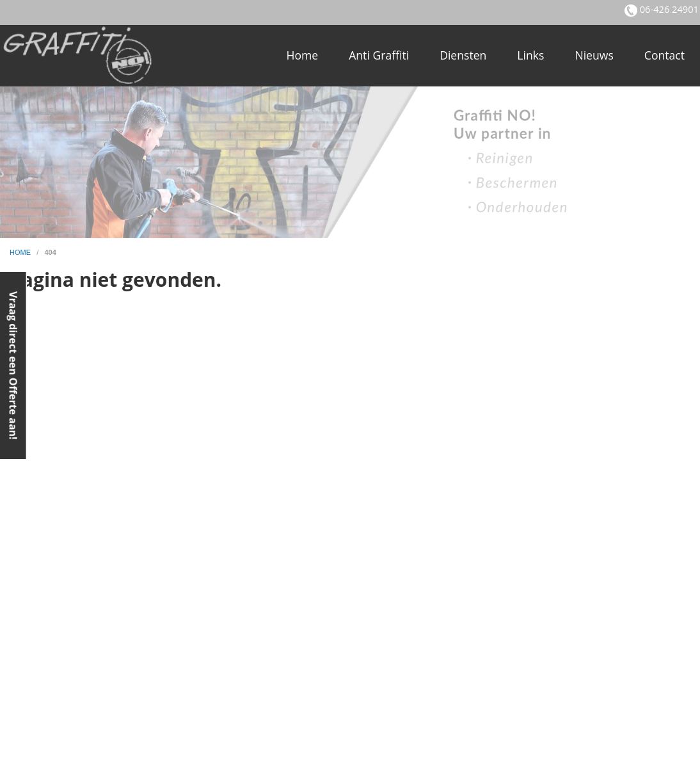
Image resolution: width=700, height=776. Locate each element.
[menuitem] (302, 56)
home (21, 252)
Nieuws (594, 55)
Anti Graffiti (379, 55)
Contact (664, 55)
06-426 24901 (668, 9)
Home (302, 55)
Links (530, 55)
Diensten (463, 55)
